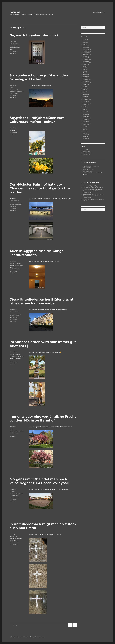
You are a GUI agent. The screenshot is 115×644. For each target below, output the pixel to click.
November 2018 (87, 80)
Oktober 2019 (86, 61)
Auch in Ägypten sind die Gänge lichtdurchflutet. (37, 253)
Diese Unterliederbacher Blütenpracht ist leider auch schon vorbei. (41, 301)
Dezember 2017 (87, 98)
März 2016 (85, 133)
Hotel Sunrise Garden (15, 263)
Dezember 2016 (87, 118)
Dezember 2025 (87, 49)
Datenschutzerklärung (21, 637)
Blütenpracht (17, 314)
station (14, 206)
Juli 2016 (85, 126)
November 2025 (87, 51)
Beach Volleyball (14, 494)
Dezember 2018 (87, 78)
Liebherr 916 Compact (88, 169)
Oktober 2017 (86, 101)
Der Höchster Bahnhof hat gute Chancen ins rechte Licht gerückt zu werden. (40, 188)
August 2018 (86, 85)
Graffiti (20, 539)
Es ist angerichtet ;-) (88, 171)
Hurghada (17, 46)
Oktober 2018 (86, 81)
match (17, 495)
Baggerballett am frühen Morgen (91, 166)
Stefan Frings (86, 194)
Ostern (15, 540)
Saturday (17, 93)
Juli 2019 (85, 66)
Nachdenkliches (14, 44)
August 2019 (86, 65)
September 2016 (87, 123)
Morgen (21, 92)
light (11, 206)
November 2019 (87, 59)
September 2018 (87, 83)
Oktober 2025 (86, 53)
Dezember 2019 (87, 58)
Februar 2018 (86, 95)
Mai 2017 (85, 110)
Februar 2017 (86, 115)
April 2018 (85, 91)
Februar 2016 (86, 135)
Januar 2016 (86, 136)
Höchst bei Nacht (14, 201)
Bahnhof (12, 90)
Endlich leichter (87, 168)
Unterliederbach (14, 312)
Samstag (12, 93)
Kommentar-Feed (87, 153)
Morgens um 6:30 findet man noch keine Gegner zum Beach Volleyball (39, 481)
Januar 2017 (86, 116)
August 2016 (86, 125)
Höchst (11, 88)
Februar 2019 (86, 75)
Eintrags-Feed (86, 151)
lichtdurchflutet (14, 269)
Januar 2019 (86, 76)
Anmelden (85, 150)
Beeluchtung (18, 203)
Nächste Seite (75, 627)
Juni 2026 (85, 39)
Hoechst (17, 205)
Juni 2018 (85, 88)
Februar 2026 (86, 46)
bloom (11, 314)
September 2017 (87, 103)
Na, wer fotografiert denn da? (34, 35)
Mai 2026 (85, 41)
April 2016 (85, 131)
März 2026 (85, 44)
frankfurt (17, 90)
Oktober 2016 (86, 121)
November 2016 (87, 120)
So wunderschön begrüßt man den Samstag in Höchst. (39, 77)
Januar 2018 (86, 96)
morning (17, 497)
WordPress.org (87, 155)
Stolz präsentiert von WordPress (37, 637)
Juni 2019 (85, 68)
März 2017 (85, 113)
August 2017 (86, 105)
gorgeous (12, 92)
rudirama (15, 12)
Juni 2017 (85, 108)
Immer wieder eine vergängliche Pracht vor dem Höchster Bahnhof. (43, 418)
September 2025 (87, 54)
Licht (21, 205)
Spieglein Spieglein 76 (95, 186)
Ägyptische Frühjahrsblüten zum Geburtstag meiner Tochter (37, 120)
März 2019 (85, 73)
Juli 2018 (85, 86)
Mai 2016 (85, 130)
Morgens (12, 497)
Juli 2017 (85, 106)
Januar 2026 (86, 48)
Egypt (21, 266)
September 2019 (87, 63)
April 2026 (85, 43)
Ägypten (12, 266)
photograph (13, 48)
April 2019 (85, 71)
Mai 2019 (85, 70)
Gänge (11, 267)
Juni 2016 (85, 128)
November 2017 (87, 100)
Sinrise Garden (19, 356)
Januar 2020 (86, 56)
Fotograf (12, 46)
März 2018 (85, 93)
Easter (11, 539)
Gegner (21, 494)
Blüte (16, 431)
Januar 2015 (86, 138)
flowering (20, 431)
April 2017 (85, 111)
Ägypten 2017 (13, 130)
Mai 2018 (85, 90)
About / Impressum (99, 12)
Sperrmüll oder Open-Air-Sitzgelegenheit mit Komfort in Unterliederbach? (93, 191)
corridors (17, 266)
